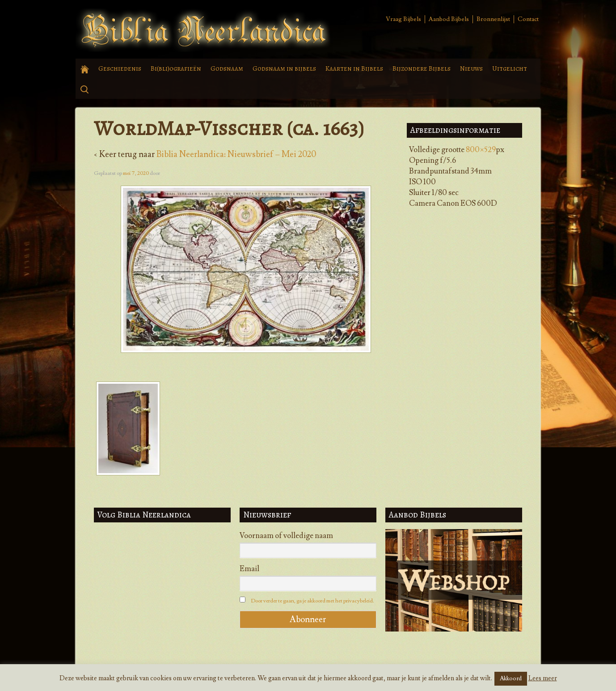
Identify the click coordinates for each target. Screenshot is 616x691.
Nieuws (471, 68)
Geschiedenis (120, 68)
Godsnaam (227, 68)
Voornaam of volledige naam (286, 536)
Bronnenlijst (493, 19)
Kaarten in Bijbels (354, 68)
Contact (528, 19)
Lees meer (543, 678)
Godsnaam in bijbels (284, 68)
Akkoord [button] (511, 678)
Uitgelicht (510, 68)
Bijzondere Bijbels (422, 68)
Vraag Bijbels (403, 19)
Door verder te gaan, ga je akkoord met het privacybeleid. (312, 601)
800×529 (481, 150)
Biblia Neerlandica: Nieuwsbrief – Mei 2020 (236, 154)
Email (249, 569)
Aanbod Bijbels (449, 19)
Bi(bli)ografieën (176, 68)
